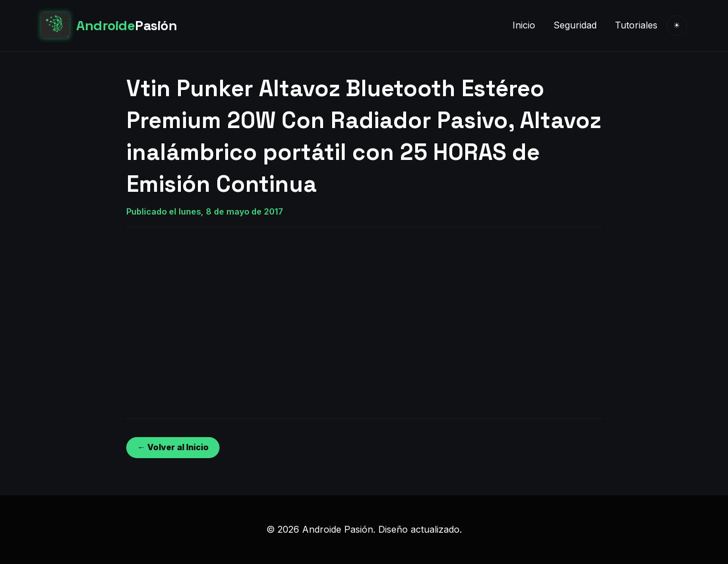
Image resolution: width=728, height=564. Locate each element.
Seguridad (575, 25)
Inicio (524, 25)
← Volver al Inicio (173, 447)
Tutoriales (636, 25)
